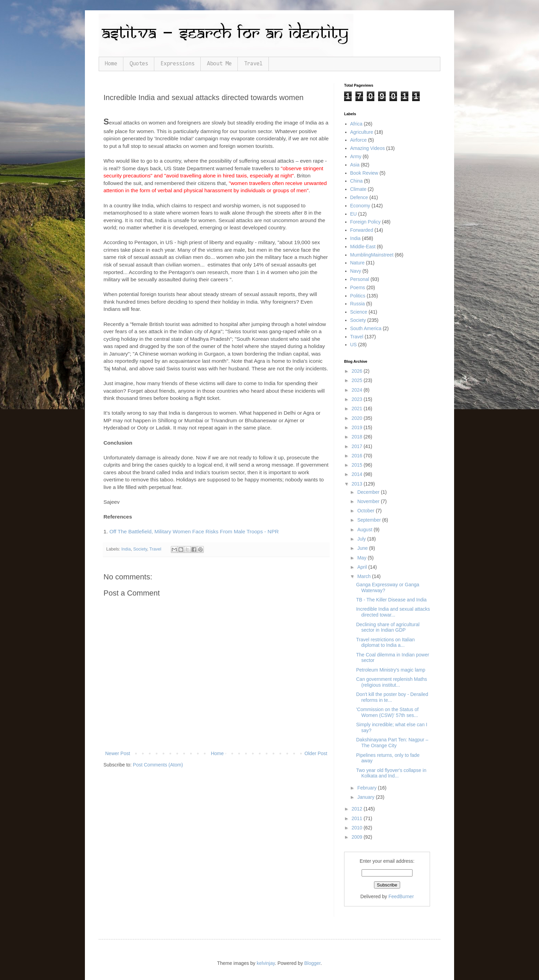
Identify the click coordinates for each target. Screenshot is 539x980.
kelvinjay (266, 963)
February (367, 788)
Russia (358, 304)
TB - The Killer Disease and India (391, 600)
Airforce (359, 140)
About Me (219, 64)
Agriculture (362, 132)
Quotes (139, 64)
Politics (358, 296)
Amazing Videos (368, 148)
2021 (358, 409)
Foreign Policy (366, 222)
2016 (358, 456)
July (362, 539)
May (362, 558)
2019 (358, 427)
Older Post (316, 753)
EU (354, 214)
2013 (358, 484)
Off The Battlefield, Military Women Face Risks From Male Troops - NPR (194, 531)
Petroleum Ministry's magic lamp (391, 670)
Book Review (364, 173)
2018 (358, 437)
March (365, 576)
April (363, 567)
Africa (356, 124)
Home (111, 64)
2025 (358, 380)
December (369, 492)
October (366, 511)
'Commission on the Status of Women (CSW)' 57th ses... (387, 712)
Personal (360, 279)
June (363, 548)
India (126, 549)
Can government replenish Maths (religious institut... (392, 682)
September (370, 520)
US (354, 345)
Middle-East (363, 247)
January (366, 797)
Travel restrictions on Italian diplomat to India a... (386, 643)
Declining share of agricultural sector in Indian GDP (388, 627)
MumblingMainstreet (372, 255)
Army (356, 156)
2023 (358, 399)
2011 (358, 818)
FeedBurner (401, 896)
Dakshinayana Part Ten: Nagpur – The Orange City (392, 743)
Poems (358, 287)
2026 (358, 371)
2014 (358, 474)
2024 (358, 390)
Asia (355, 165)
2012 (358, 809)
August (365, 530)
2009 (358, 837)
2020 (358, 418)
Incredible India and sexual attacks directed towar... (393, 612)
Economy (360, 206)
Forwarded (362, 230)
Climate (358, 189)
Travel (253, 64)
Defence (359, 197)
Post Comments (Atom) (158, 765)
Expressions (178, 64)
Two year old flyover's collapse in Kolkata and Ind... (391, 773)
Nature (357, 263)
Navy (356, 271)
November (369, 501)
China (357, 181)
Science (359, 312)
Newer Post (118, 753)
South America (366, 328)
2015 (358, 465)
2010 (358, 828)
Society (140, 549)
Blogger (312, 963)
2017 (358, 446)
